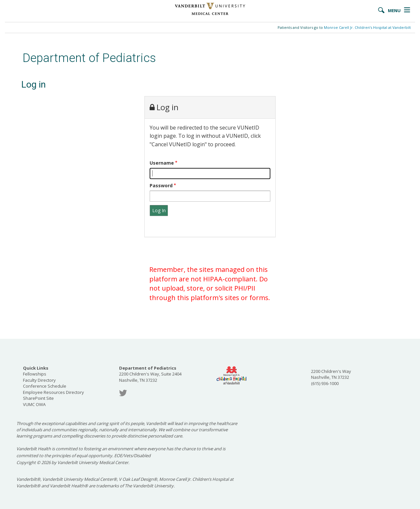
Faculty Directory (39, 380)
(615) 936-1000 (325, 383)
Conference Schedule (45, 386)
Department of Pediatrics (89, 58)
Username (162, 163)
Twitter (123, 393)
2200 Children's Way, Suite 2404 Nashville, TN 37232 (150, 374)
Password (161, 185)
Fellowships (35, 374)
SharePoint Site (38, 398)
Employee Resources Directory (53, 392)
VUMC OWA (34, 404)
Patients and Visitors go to (344, 27)
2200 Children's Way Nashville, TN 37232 (331, 374)
